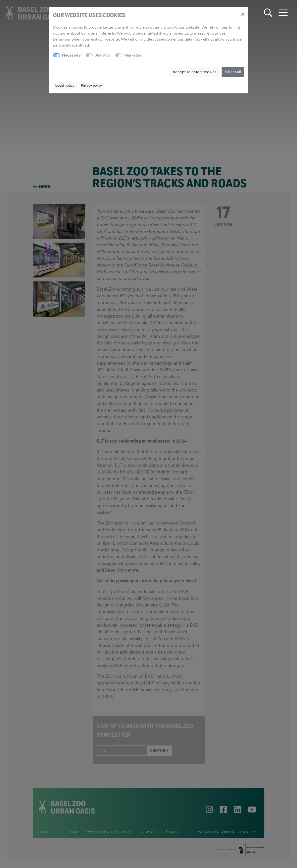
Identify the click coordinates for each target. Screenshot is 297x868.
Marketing (133, 55)
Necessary (71, 55)
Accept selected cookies (194, 72)
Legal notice (65, 85)
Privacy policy (91, 85)
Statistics (102, 55)
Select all (233, 72)
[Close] (243, 14)
